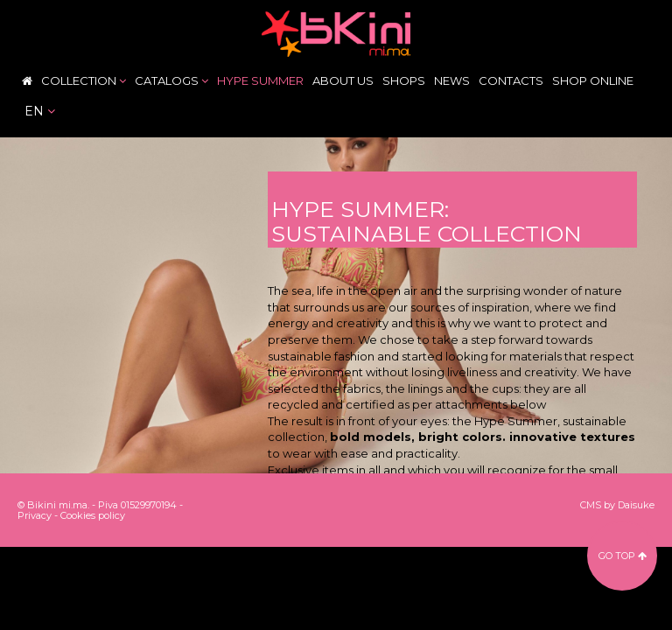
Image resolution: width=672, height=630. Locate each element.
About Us (343, 80)
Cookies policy (93, 515)
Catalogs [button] (171, 80)
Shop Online (593, 80)
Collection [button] (84, 80)
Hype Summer (260, 80)
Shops (404, 80)
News (452, 80)
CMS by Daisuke (617, 505)
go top (623, 556)
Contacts (511, 80)
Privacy (35, 515)
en (40, 111)
